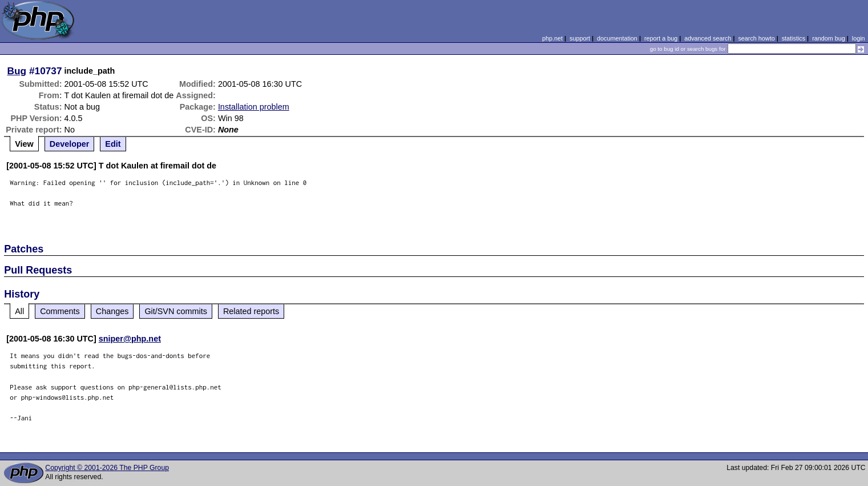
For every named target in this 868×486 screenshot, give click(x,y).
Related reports (251, 311)
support (580, 38)
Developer (70, 144)
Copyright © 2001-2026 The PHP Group (107, 468)
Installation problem (254, 107)
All (19, 311)
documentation (617, 38)
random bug (829, 38)
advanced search (708, 38)
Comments (60, 311)
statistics (794, 38)
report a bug (661, 38)
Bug (17, 71)
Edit (113, 144)
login (859, 38)
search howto (756, 38)
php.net (552, 38)
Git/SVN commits (176, 311)
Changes (112, 311)
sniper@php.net (130, 339)
